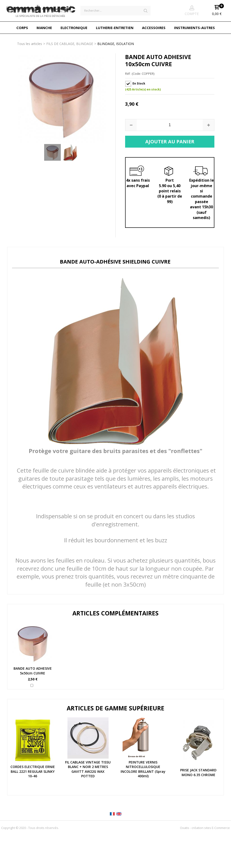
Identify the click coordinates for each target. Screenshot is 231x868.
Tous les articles (30, 44)
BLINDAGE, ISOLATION (116, 44)
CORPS (22, 28)
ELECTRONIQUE (74, 28)
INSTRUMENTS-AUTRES (194, 28)
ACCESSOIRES (154, 28)
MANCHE (44, 28)
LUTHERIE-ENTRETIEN (115, 28)
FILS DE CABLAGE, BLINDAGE (70, 44)
